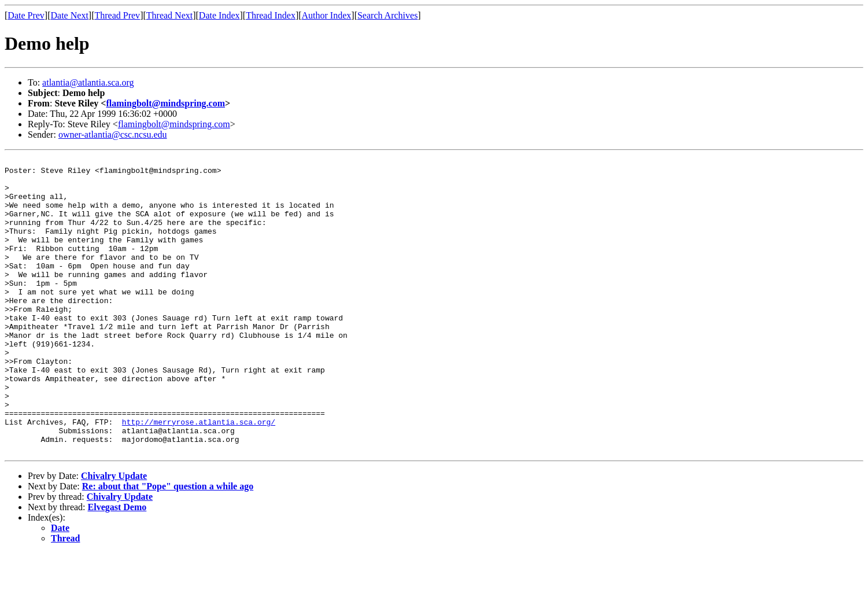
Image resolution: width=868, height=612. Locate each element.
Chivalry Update (114, 535)
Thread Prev (117, 15)
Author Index (327, 15)
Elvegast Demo (117, 566)
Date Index (219, 15)
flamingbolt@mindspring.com (165, 103)
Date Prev (26, 15)
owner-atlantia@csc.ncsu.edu (113, 134)
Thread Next (169, 15)
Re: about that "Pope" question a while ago (168, 545)
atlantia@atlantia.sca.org (88, 82)
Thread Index (271, 15)
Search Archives (387, 15)
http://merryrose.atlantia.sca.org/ (199, 475)
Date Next (70, 15)
